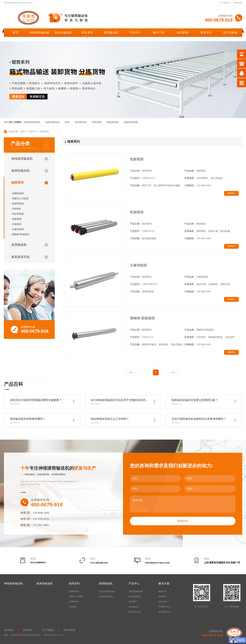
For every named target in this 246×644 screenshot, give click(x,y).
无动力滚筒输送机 (107, 591)
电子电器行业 (165, 612)
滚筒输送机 (111, 33)
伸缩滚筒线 (113, 122)
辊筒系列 (87, 33)
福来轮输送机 (63, 33)
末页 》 (174, 372)
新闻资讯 (206, 33)
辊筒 (67, 122)
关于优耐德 (224, 3)
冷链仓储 (163, 602)
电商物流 (163, 597)
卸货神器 (97, 122)
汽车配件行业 (165, 607)
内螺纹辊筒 (74, 591)
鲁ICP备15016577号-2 (54, 635)
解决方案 (159, 33)
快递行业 (163, 591)
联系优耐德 (16, 41)
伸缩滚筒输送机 (40, 33)
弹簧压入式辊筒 (76, 597)
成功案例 (183, 33)
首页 (16, 33)
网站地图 (238, 3)
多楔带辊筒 (74, 602)
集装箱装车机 (135, 612)
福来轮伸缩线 (131, 122)
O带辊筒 (73, 607)
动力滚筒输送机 (106, 597)
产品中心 (135, 33)
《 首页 (130, 372)
